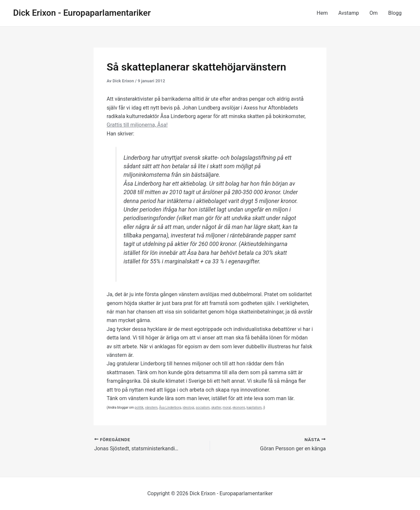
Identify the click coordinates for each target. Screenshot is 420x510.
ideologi (189, 408)
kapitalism (254, 408)
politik (139, 408)
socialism (203, 408)
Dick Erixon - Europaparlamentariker (82, 13)
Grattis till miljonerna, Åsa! (137, 125)
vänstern (151, 408)
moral (227, 408)
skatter (216, 408)
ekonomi (239, 408)
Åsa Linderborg (170, 408)
